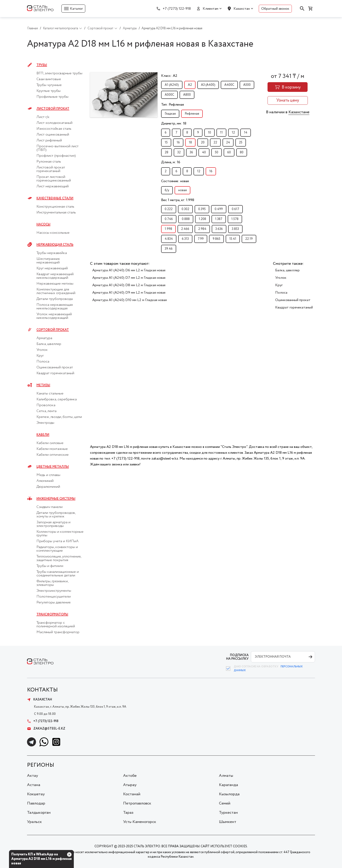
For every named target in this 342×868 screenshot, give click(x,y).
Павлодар (36, 803)
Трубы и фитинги (50, 566)
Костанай (132, 794)
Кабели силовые (50, 443)
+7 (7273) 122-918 (177, 9)
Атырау (130, 785)
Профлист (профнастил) (56, 156)
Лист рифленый (49, 141)
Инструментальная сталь (56, 213)
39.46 (169, 249)
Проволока (46, 405)
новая (182, 190)
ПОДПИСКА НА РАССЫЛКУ (237, 657)
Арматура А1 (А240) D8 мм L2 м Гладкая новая (129, 285)
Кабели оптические (53, 455)
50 (217, 152)
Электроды (45, 423)
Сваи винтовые (49, 79)
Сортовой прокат (53, 330)
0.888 (186, 219)
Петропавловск (137, 803)
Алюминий (45, 481)
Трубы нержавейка (52, 253)
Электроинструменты (54, 591)
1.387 (219, 219)
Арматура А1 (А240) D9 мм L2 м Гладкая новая (129, 293)
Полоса (43, 362)
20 (203, 143)
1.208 (202, 219)
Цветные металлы (53, 467)
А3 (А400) (208, 85)
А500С (169, 95)
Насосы (43, 224)
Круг (40, 356)
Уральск (34, 822)
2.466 (185, 229)
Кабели (43, 435)
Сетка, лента (46, 411)
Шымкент (228, 822)
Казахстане (299, 112)
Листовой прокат (53, 109)
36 (191, 152)
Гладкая (170, 114)
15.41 (233, 239)
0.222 (169, 209)
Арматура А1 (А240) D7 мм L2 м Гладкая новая (129, 278)
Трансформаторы (52, 614)
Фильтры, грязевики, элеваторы (52, 583)
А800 (187, 95)
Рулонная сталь (49, 162)
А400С (229, 85)
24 (228, 143)
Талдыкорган (39, 813)
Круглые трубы (48, 91)
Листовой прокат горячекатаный (51, 169)
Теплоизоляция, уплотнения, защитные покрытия (59, 558)
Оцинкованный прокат (55, 367)
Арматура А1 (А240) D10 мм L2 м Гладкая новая (129, 300)
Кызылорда (229, 794)
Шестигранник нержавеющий (48, 261)
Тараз (128, 813)
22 (215, 143)
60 (229, 152)
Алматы (226, 776)
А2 (190, 85)
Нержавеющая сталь (55, 245)
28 (166, 152)
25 (241, 143)
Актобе (130, 776)
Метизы (43, 385)
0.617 (235, 209)
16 (178, 143)
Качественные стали (55, 198)
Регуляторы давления (53, 603)
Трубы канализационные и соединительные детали (58, 574)
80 (242, 152)
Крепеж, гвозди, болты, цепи (59, 417)
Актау (33, 776)
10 (209, 133)
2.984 (202, 229)
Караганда (228, 785)
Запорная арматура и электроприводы (53, 524)
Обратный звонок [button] (275, 9)
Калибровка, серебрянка (57, 399)
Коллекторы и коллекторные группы (60, 534)
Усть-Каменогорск (140, 822)
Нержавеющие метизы (55, 284)
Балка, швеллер (49, 344)
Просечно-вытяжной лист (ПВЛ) (57, 148)
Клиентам (210, 9)
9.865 (216, 239)
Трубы (42, 65)
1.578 (235, 219)
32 (179, 152)
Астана (34, 785)
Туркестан (228, 813)
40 (204, 152)
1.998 (168, 229)
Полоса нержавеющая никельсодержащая (55, 307)
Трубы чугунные (49, 85)
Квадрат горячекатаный (55, 373)
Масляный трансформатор (58, 632)
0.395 (202, 209)
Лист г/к (43, 117)
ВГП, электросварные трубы (59, 73)
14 (246, 133)
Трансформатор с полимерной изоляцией (56, 625)
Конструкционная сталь (55, 207)
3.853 (235, 229)
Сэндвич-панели (49, 507)
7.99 (201, 239)
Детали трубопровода (55, 299)
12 (233, 133)
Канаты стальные (50, 394)
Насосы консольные (53, 233)
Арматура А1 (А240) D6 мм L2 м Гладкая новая (129, 270)
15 (166, 143)
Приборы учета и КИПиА (57, 541)
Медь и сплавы (48, 475)
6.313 (185, 239)
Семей (225, 803)
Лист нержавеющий (53, 186)
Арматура (44, 338)
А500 (247, 85)
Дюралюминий (48, 487)
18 (190, 143)
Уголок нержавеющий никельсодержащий (54, 316)
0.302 (185, 209)
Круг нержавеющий (52, 268)
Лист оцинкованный (53, 135)
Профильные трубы (52, 97)
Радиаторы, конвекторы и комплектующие (57, 549)
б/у (167, 190)
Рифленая (192, 114)
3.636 (219, 229)
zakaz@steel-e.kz (46, 729)
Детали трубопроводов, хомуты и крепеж (56, 515)
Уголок (42, 350)
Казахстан (242, 9)
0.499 (219, 209)
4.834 (169, 239)
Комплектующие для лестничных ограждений (56, 291)
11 (221, 133)
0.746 (169, 219)
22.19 (249, 239)
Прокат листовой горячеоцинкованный (54, 179)
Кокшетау (36, 794)
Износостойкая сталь (54, 129)
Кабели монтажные (52, 449)
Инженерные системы (56, 499)
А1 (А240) (172, 85)
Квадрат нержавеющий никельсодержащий (55, 276)
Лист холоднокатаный (54, 123)
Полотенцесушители (54, 597)
